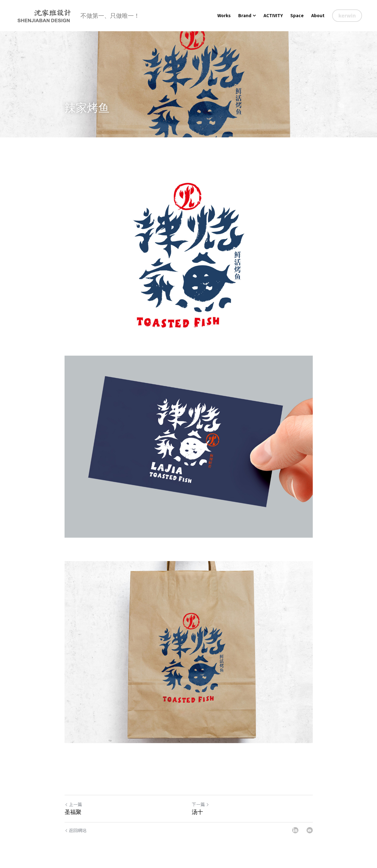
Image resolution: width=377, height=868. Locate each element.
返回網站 (75, 830)
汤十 (197, 812)
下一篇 (201, 804)
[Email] (310, 830)
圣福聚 (73, 812)
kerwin (347, 16)
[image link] (44, 15)
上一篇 (73, 804)
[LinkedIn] (295, 830)
